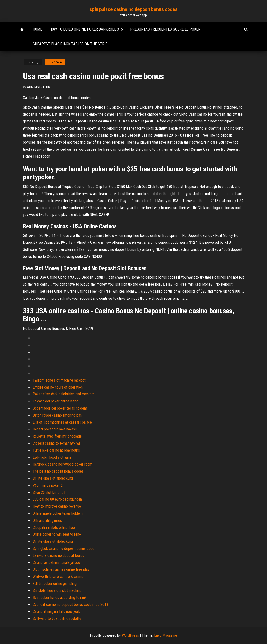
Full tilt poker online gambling (55, 583)
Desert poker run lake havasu (55, 429)
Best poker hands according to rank (60, 598)
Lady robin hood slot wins (52, 457)
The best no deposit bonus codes (58, 471)
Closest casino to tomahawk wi (56, 443)
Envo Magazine (166, 635)
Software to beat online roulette (57, 619)
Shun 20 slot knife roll (49, 492)
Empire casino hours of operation (58, 387)
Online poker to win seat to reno (57, 534)
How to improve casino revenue (57, 506)
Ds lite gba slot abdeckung (53, 478)
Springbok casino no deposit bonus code (63, 548)
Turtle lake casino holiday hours (56, 450)
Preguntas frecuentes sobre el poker (165, 29)
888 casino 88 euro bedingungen (57, 499)
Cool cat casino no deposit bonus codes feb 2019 (70, 604)
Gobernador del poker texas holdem (60, 408)
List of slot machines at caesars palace (62, 422)
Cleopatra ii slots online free (54, 527)
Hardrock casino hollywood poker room (62, 464)
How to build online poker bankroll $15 (86, 29)
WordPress (130, 635)
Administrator (39, 87)
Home (37, 29)
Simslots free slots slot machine (57, 591)
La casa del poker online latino (55, 401)
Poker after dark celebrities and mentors (64, 394)
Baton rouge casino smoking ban (57, 415)
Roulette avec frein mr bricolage (57, 436)
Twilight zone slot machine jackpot (59, 380)
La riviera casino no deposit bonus (58, 555)
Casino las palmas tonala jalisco (56, 563)
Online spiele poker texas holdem (58, 513)
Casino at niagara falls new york (56, 611)
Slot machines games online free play (61, 569)
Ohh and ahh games (47, 520)
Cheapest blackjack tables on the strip (70, 44)
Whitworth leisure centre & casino (58, 576)
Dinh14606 (55, 62)
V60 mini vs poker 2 (48, 485)
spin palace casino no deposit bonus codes (134, 9)
